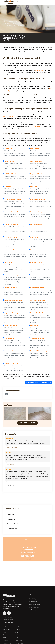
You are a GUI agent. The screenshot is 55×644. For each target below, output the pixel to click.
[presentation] (6, 414)
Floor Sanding (11, 520)
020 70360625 (38, 127)
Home (49, 38)
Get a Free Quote (32, 383)
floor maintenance (8, 116)
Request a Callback (46, 383)
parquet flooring (40, 70)
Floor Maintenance (13, 530)
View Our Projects (27, 423)
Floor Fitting (10, 516)
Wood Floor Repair (12, 525)
